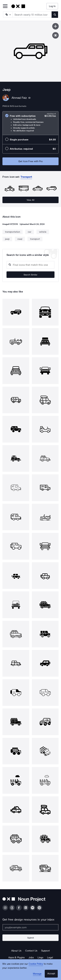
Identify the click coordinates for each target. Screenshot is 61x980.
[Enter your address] (30, 927)
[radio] (30, 123)
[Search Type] (8, 15)
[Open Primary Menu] (5, 6)
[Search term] (32, 15)
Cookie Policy (36, 964)
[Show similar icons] (55, 35)
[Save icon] (55, 26)
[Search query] (30, 265)
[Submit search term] (55, 15)
